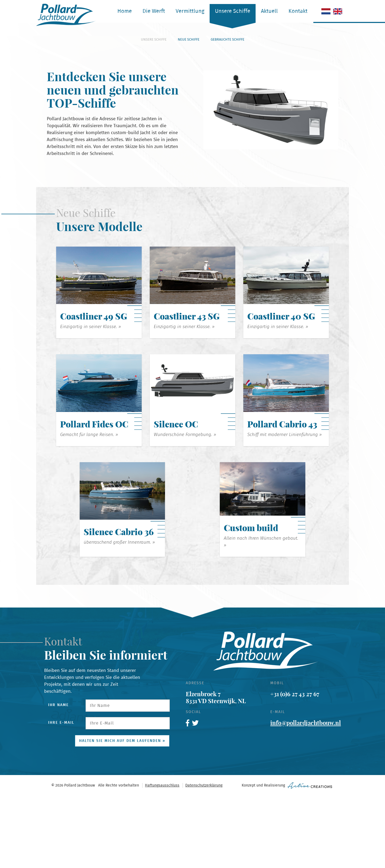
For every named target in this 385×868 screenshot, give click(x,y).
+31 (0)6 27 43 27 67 (295, 766)
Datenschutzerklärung (204, 858)
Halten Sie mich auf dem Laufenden (120, 813)
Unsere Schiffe (233, 11)
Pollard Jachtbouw (66, 15)
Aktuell (269, 11)
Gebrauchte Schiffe (228, 112)
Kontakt (298, 11)
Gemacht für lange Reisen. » (89, 507)
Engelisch (338, 11)
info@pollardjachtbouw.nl (306, 795)
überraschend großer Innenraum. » (119, 614)
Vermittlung (190, 11)
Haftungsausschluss (162, 858)
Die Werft (154, 11)
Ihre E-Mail (61, 795)
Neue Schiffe (189, 112)
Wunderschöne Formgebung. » (185, 507)
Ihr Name (58, 777)
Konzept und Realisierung (287, 858)
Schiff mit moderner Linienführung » (284, 507)
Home (125, 11)
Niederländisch (326, 11)
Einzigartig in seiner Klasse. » (91, 399)
